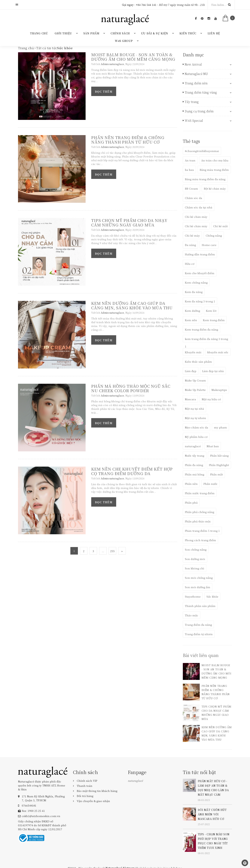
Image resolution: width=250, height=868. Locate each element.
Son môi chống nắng (199, 578)
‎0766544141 (29, 805)
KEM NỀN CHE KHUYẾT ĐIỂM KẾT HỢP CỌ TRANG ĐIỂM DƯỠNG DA (132, 471)
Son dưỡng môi (195, 559)
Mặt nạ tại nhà (194, 409)
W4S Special (194, 121)
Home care (209, 245)
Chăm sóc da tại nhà (199, 207)
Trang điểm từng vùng (201, 92)
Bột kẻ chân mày (215, 188)
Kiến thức (188, 33)
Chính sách (120, 33)
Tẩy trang (192, 102)
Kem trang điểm (214, 320)
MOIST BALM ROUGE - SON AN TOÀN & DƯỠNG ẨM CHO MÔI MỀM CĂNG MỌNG (133, 57)
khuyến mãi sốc (218, 352)
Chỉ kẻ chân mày (196, 226)
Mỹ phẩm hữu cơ (196, 437)
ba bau (189, 170)
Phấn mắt (216, 474)
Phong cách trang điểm (200, 540)
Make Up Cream (195, 380)
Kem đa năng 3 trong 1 (200, 301)
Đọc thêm (104, 92)
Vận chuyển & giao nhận (93, 801)
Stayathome (193, 596)
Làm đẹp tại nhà (213, 371)
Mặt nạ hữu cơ (211, 399)
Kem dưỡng (192, 311)
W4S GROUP (124, 41)
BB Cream (191, 188)
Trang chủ (39, 33)
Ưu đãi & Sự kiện (155, 33)
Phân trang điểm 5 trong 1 (202, 531)
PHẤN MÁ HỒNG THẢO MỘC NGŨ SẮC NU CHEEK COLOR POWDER (131, 388)
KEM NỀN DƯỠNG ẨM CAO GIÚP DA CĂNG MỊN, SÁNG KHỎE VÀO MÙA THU (132, 305)
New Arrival (193, 64)
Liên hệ (214, 33)
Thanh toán (85, 786)
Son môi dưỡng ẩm (198, 587)
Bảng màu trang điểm (214, 170)
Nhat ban (213, 446)
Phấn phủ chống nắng (200, 512)
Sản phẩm (91, 33)
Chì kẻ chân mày (196, 217)
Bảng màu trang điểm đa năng (205, 179)
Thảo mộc (192, 615)
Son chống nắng (196, 549)
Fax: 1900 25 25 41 (33, 811)
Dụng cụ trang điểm (199, 111)
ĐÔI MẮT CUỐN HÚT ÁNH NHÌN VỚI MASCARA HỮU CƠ (212, 814)
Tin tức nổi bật (199, 772)
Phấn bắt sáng (219, 456)
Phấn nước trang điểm (200, 493)
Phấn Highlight (219, 465)
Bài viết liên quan (201, 655)
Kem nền (191, 320)
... (103, 551)
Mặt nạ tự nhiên (195, 418)
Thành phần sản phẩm (200, 606)
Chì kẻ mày (192, 235)
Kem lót (211, 311)
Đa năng (190, 245)
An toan (190, 160)
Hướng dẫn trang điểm (200, 254)
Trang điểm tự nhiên (199, 634)
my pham (220, 427)
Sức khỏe (212, 596)
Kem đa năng (194, 292)
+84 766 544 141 (146, 5)
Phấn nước (210, 484)
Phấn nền (191, 484)
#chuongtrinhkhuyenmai (202, 151)
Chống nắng (214, 235)
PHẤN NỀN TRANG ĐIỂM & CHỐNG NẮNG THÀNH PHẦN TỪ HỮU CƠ (128, 140)
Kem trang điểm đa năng (201, 329)
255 (112, 551)
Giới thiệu (63, 33)
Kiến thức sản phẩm (198, 362)
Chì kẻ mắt (220, 226)
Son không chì (195, 568)
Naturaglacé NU (196, 74)
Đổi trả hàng (85, 796)
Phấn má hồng (195, 474)
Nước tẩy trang (195, 456)
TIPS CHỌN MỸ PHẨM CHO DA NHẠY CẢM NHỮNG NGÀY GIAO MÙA (129, 222)
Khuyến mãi (193, 352)
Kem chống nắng (196, 282)
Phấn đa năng (194, 465)
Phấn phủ (191, 502)
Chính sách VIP (87, 781)
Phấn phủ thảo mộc (198, 521)
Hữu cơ (190, 264)
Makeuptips (219, 390)
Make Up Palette (195, 390)
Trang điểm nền (196, 83)
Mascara (190, 399)
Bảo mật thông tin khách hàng (97, 791)
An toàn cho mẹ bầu (215, 160)
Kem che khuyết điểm (200, 273)
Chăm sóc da (194, 198)
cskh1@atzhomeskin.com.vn (41, 816)
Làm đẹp (191, 371)
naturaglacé (193, 446)
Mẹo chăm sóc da (197, 427)
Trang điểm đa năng (198, 625)
